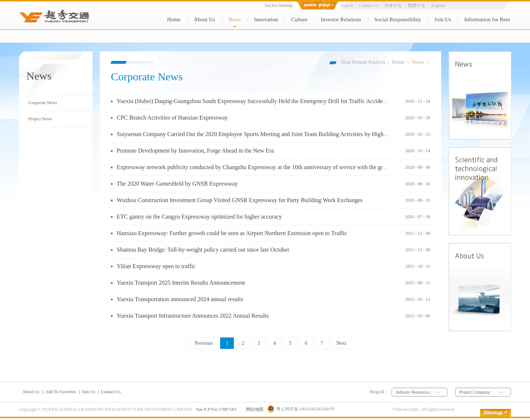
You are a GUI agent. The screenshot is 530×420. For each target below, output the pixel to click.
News (418, 62)
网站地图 (254, 409)
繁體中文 (417, 6)
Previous (204, 343)
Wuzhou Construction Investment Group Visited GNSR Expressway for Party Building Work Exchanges (240, 200)
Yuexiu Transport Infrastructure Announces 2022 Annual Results (193, 316)
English (438, 6)
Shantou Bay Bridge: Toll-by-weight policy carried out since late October (203, 250)
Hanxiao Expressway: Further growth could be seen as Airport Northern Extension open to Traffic (232, 233)
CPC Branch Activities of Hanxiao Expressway (172, 118)
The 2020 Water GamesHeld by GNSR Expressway (177, 184)
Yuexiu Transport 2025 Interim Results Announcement (181, 283)
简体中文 (393, 6)
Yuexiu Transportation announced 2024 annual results (180, 299)
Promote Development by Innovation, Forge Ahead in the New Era (195, 151)
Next (341, 343)
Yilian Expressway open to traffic (156, 266)
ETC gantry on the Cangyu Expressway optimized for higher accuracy (199, 217)
